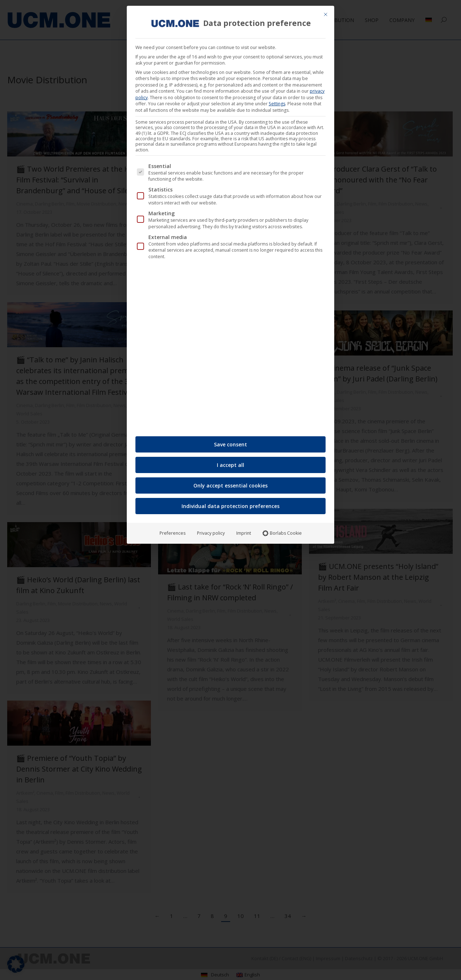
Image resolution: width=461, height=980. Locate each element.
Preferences (173, 533)
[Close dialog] (326, 14)
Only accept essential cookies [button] (230, 485)
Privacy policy (211, 533)
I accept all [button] (230, 465)
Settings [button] (277, 104)
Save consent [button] (230, 444)
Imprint (244, 533)
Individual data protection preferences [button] (230, 506)
